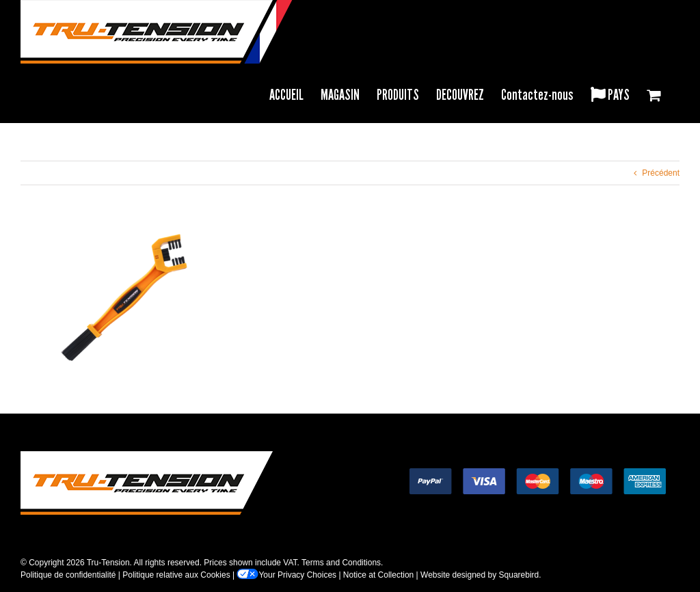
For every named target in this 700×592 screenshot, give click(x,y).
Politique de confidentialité (68, 575)
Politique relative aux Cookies (176, 575)
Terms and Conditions (341, 563)
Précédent (661, 173)
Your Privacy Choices (286, 575)
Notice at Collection (378, 575)
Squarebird (519, 575)
